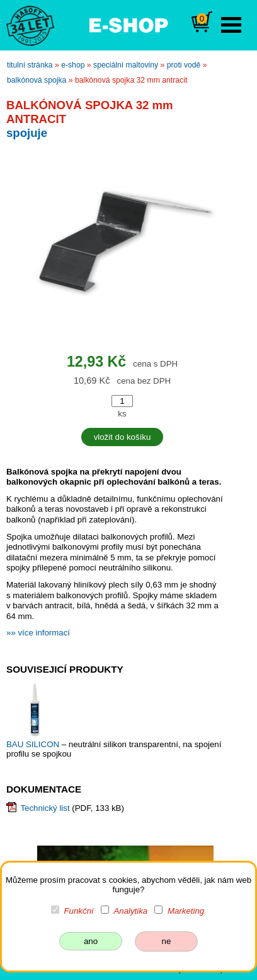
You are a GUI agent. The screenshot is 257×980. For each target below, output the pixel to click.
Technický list (45, 808)
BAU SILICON (34, 744)
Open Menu (231, 25)
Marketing (186, 911)
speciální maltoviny (126, 65)
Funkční (79, 911)
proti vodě (184, 65)
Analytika (130, 911)
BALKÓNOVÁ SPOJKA (37, 80)
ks (122, 414)
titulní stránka (30, 65)
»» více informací (38, 633)
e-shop (73, 65)
